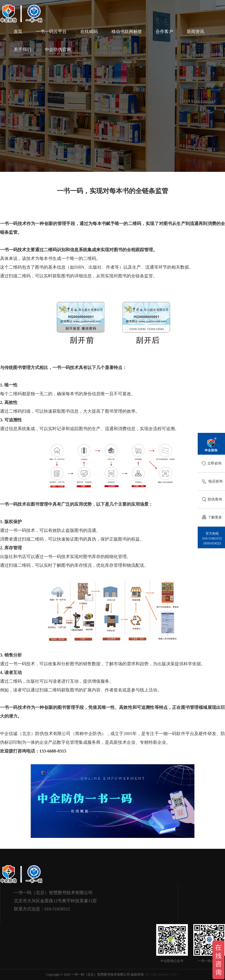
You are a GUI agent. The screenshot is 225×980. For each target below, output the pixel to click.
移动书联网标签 (127, 32)
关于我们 (22, 50)
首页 (18, 32)
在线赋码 (89, 32)
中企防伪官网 (58, 50)
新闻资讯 (196, 32)
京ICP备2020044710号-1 (162, 975)
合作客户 (164, 32)
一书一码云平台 (51, 32)
